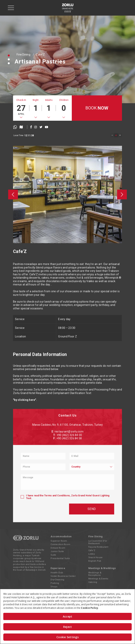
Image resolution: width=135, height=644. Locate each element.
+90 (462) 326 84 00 (69, 509)
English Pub (95, 561)
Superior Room (59, 541)
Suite (53, 555)
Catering (93, 582)
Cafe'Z (40, 55)
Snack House (96, 557)
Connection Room (60, 544)
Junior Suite (57, 551)
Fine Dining (23, 55)
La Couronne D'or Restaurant (98, 542)
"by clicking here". (25, 435)
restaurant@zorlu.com (69, 506)
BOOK (97, 108)
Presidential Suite (60, 558)
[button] (9, 55)
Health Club (57, 573)
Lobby (92, 554)
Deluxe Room (58, 548)
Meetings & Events (98, 579)
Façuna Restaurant (98, 547)
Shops (54, 587)
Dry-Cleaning (57, 580)
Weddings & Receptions (95, 574)
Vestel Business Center (63, 576)
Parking (55, 583)
